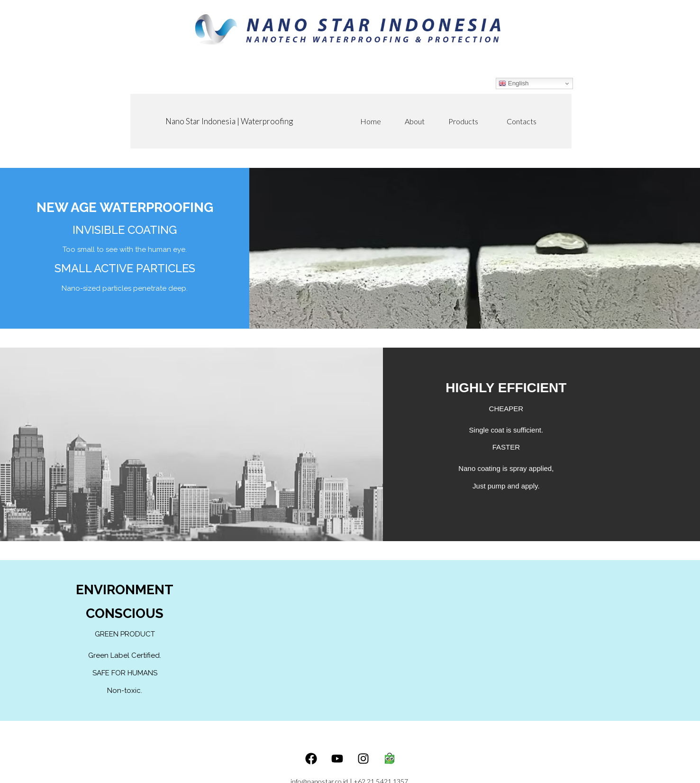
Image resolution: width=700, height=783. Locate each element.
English (514, 83)
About (415, 121)
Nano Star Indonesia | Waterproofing (229, 121)
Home (371, 121)
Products (466, 121)
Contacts (522, 121)
